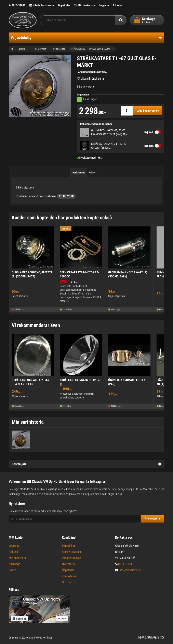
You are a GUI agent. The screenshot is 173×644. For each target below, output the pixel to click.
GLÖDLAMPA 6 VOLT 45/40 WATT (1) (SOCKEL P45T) (32, 274)
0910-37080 (17, 5)
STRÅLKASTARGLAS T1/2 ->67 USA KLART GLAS (31, 382)
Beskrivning (79, 173)
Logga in (104, 5)
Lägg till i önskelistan (93, 79)
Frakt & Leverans (72, 552)
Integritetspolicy (71, 558)
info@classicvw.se (42, 5)
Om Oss (67, 582)
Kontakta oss (70, 576)
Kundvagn (14, 564)
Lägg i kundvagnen (148, 111)
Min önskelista (85, 5)
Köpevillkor (69, 546)
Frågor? (93, 173)
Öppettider (64, 5)
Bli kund (118, 5)
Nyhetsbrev (69, 564)
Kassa (12, 570)
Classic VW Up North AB (40, 638)
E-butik (142, 638)
